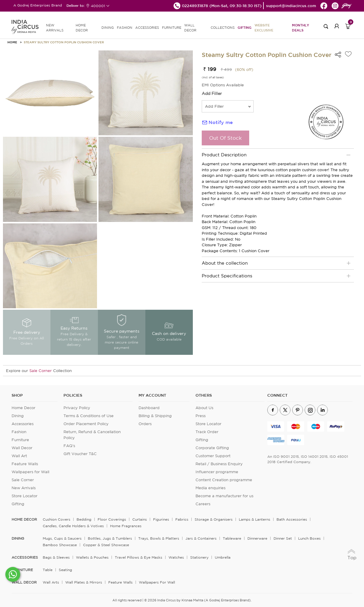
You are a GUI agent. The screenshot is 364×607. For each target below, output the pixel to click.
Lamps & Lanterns (255, 519)
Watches (176, 557)
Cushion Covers (57, 519)
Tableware (232, 538)
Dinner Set (283, 538)
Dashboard (149, 408)
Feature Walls (25, 464)
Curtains (140, 519)
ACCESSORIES (147, 28)
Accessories (23, 424)
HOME (12, 42)
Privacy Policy (77, 408)
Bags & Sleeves (56, 557)
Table (48, 570)
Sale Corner (40, 371)
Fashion (19, 432)
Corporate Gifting (212, 448)
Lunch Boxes (309, 538)
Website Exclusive (264, 28)
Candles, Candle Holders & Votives (73, 526)
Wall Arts (51, 582)
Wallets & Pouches (92, 557)
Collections (223, 28)
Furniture (20, 440)
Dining (18, 416)
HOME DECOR (82, 28)
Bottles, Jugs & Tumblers (110, 538)
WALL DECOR (190, 28)
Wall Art (19, 456)
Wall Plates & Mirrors (84, 582)
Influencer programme (217, 472)
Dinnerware (257, 538)
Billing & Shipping (155, 416)
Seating (65, 570)
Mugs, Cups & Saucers (62, 538)
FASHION (125, 28)
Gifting (245, 27)
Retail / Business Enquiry (219, 464)
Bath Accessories (292, 519)
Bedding (84, 519)
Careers (203, 504)
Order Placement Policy (86, 424)
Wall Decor (22, 448)
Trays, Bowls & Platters (159, 538)
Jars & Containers (201, 538)
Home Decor (23, 408)
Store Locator (24, 496)
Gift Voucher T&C (80, 454)
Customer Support (213, 456)
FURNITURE (172, 28)
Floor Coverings (112, 519)
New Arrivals (24, 488)
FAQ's (69, 446)
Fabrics (182, 519)
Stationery (199, 557)
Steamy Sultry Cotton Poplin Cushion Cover (64, 42)
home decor (24, 519)
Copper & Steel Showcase (106, 545)
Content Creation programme (224, 480)
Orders (145, 424)
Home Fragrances (126, 526)
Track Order (207, 432)
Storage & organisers (214, 519)
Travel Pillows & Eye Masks (139, 557)
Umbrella (223, 557)
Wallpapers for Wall (30, 472)
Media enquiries (210, 488)
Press (201, 416)
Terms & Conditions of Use (89, 416)
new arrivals (55, 28)
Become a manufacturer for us (224, 496)
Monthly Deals (301, 28)
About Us (204, 408)
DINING (108, 28)
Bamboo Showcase (60, 545)
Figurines (161, 519)
